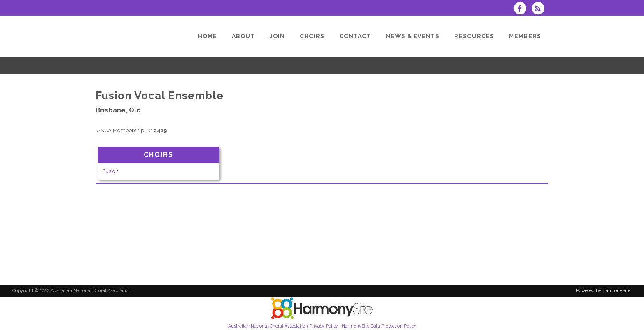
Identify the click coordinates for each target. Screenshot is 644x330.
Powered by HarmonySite (603, 291)
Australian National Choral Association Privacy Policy (283, 326)
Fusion (110, 171)
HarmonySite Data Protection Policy (379, 326)
